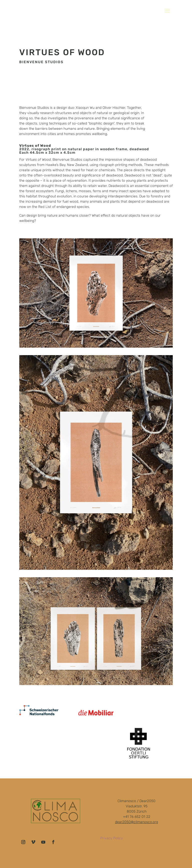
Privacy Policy (111, 838)
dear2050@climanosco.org (136, 822)
